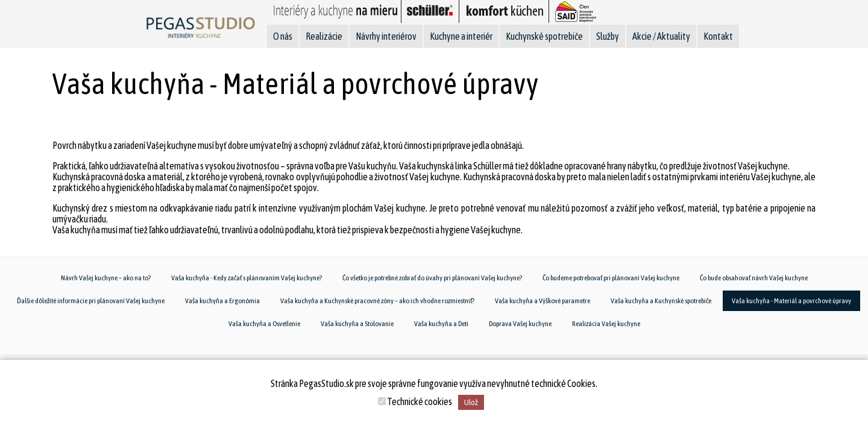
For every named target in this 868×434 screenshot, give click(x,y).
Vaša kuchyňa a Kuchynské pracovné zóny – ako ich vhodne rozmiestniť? (377, 301)
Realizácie (324, 36)
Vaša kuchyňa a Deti (441, 324)
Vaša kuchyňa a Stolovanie (357, 324)
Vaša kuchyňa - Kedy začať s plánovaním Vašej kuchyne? (247, 278)
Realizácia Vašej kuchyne (606, 324)
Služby (608, 36)
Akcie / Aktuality (661, 36)
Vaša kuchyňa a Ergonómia (222, 301)
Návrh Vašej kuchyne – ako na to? (106, 278)
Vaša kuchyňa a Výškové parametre (542, 301)
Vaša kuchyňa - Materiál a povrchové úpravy (791, 301)
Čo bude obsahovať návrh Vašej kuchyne (754, 278)
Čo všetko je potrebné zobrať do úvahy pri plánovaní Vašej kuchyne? (432, 278)
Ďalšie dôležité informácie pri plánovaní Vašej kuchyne (91, 301)
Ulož (471, 402)
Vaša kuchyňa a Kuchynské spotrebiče (661, 301)
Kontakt (718, 36)
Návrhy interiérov (386, 36)
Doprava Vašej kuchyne (520, 324)
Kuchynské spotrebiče (544, 36)
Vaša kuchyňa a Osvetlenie (264, 324)
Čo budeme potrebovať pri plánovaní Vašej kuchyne (611, 278)
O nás (283, 36)
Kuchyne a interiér (461, 36)
